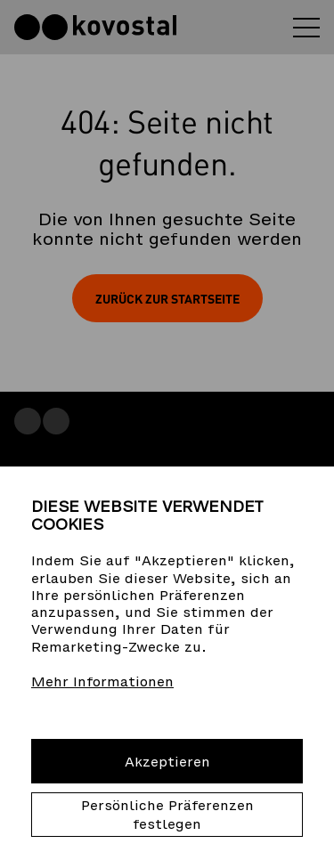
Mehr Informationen (102, 681)
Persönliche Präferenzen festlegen (167, 815)
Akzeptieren (167, 762)
